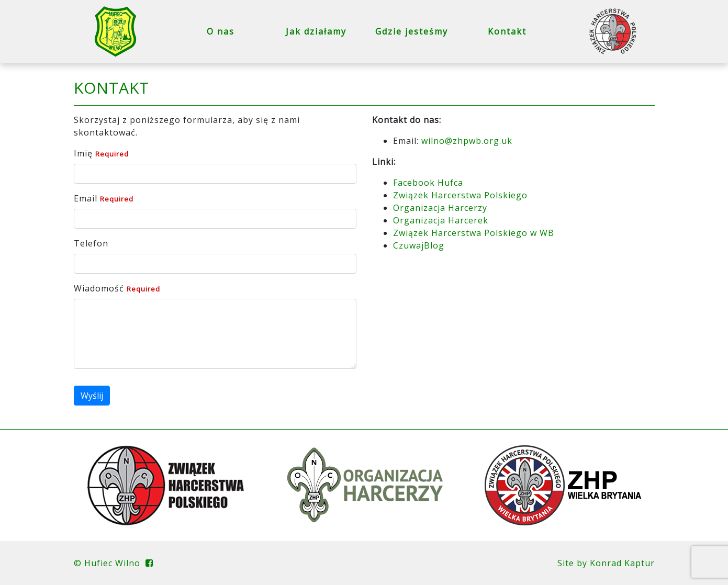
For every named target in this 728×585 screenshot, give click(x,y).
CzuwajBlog (419, 245)
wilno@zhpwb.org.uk (467, 141)
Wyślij (92, 396)
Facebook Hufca (428, 183)
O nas (221, 31)
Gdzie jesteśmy (412, 31)
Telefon (91, 243)
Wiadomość (99, 288)
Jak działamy (316, 31)
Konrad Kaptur (622, 563)
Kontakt (507, 31)
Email (86, 198)
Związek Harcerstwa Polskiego (460, 195)
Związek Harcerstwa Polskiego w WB (474, 233)
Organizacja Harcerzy (440, 208)
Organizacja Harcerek (441, 220)
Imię (83, 153)
